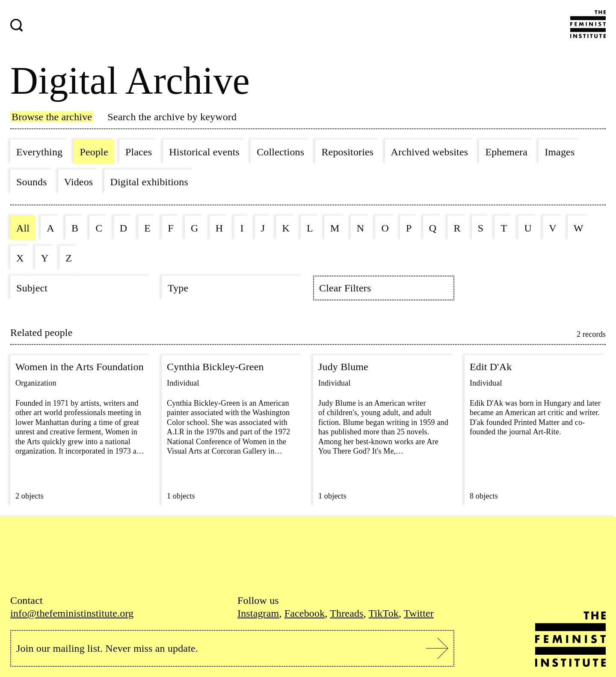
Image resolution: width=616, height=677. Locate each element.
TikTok (384, 613)
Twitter (419, 613)
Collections (280, 152)
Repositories (347, 152)
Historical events (204, 152)
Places (139, 152)
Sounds (32, 182)
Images (560, 152)
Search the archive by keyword (172, 117)
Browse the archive (52, 117)
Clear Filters (345, 288)
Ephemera (506, 152)
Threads (346, 613)
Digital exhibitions (149, 182)
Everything (39, 152)
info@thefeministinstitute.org (72, 613)
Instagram (258, 613)
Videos (79, 182)
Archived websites (430, 152)
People (94, 152)
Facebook (305, 613)
